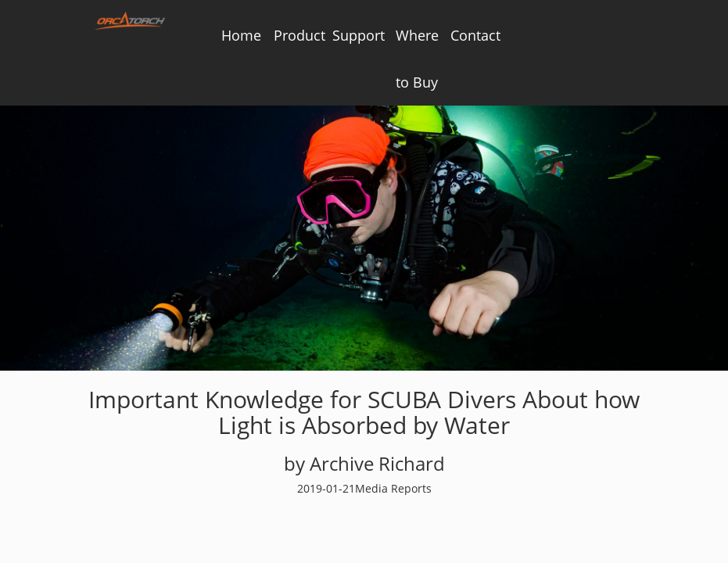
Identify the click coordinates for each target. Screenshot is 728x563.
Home (241, 35)
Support (359, 35)
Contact (475, 35)
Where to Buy (417, 59)
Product (299, 35)
